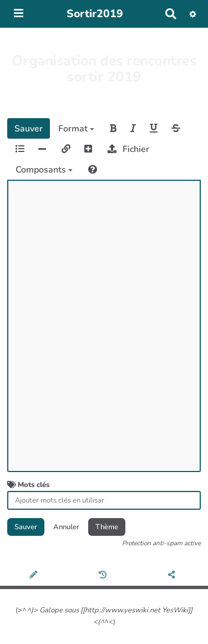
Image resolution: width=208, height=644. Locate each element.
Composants (44, 170)
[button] (193, 14)
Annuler (66, 527)
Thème (107, 527)
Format (76, 129)
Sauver (29, 129)
